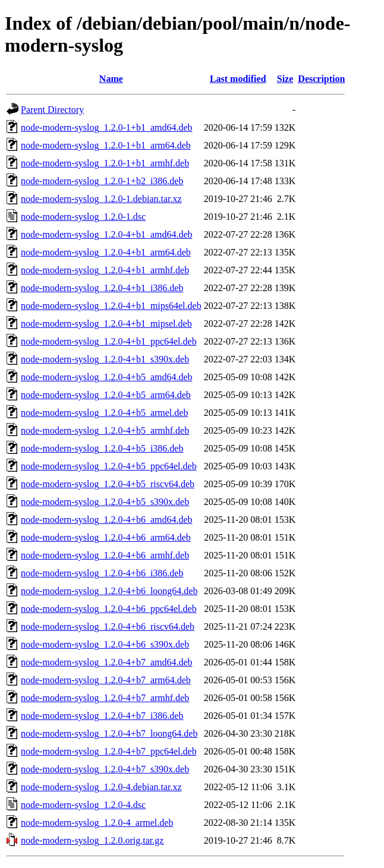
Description (321, 79)
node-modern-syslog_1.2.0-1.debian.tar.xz (101, 199)
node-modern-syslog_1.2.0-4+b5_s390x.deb (105, 502)
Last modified (238, 79)
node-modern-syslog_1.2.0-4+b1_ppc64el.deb (109, 341)
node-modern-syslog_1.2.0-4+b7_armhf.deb (105, 698)
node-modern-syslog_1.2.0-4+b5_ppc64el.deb (109, 466)
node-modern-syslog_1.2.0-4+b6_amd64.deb (107, 520)
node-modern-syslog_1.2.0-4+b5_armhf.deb (105, 430)
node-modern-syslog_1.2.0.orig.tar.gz (92, 840)
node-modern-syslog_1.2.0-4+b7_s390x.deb (105, 769)
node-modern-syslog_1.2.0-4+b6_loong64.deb (109, 591)
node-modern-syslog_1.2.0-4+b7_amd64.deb (107, 662)
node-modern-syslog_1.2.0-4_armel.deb (97, 823)
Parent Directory (52, 110)
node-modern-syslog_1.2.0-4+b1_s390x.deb (105, 359)
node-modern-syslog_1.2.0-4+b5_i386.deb (102, 448)
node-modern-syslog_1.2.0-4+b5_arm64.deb (106, 395)
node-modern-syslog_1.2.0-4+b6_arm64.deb (106, 537)
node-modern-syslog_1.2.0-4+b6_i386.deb (102, 573)
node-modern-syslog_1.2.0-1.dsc (83, 217)
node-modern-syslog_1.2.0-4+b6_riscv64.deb (108, 626)
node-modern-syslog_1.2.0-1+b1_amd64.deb (107, 127)
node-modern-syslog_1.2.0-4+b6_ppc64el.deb (109, 609)
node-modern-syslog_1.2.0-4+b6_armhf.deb (105, 555)
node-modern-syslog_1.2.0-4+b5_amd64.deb (107, 377)
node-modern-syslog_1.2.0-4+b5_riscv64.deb (108, 484)
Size (285, 79)
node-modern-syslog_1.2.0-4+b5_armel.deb (104, 413)
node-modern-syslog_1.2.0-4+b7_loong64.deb (109, 733)
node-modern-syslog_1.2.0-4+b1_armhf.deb (105, 270)
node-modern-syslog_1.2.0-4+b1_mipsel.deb (106, 323)
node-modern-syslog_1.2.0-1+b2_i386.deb (102, 181)
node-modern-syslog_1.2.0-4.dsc (83, 805)
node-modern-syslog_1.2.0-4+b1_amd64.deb (107, 234)
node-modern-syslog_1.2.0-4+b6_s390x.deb (105, 644)
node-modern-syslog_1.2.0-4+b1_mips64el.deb (111, 306)
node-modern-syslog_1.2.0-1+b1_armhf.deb (105, 163)
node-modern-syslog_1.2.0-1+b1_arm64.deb (106, 145)
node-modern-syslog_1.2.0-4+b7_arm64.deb (106, 680)
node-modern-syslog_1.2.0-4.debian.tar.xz (101, 787)
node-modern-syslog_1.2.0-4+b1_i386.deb (102, 288)
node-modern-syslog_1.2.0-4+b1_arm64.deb (106, 252)
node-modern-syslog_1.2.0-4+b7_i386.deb (102, 716)
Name (111, 79)
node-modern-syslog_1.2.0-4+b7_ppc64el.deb (109, 751)
